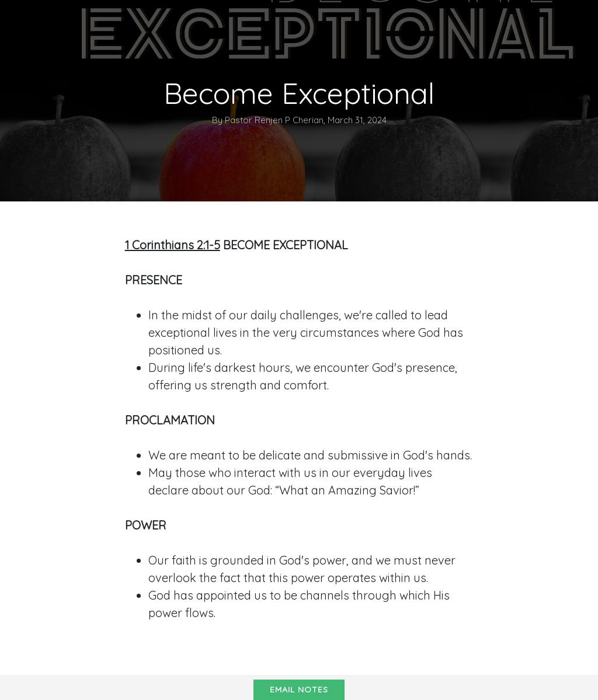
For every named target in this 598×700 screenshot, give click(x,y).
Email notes (299, 689)
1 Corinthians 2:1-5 (173, 245)
